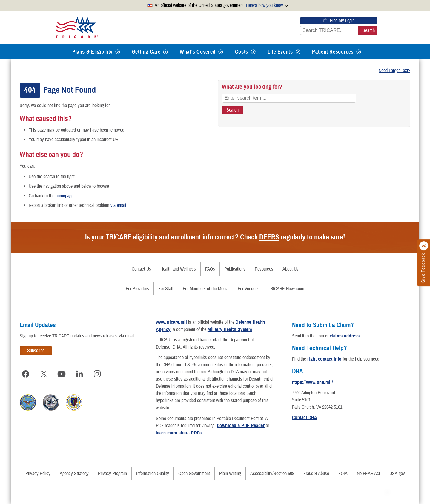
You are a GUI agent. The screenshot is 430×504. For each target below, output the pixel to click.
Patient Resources (333, 52)
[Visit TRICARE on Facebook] (26, 374)
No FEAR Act (368, 474)
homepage (64, 196)
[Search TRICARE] (232, 110)
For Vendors (248, 289)
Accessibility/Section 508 (272, 474)
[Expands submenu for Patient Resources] (359, 52)
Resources (264, 269)
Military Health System (230, 329)
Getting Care (146, 52)
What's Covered (198, 52)
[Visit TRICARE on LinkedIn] (79, 374)
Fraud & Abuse (316, 474)
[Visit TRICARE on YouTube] (62, 374)
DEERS (269, 237)
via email (118, 205)
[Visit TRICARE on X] (44, 374)
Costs (242, 52)
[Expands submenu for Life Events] (298, 52)
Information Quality (153, 474)
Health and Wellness (178, 269)
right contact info (324, 359)
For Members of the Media (206, 289)
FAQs (210, 269)
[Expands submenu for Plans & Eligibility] (118, 52)
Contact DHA (304, 418)
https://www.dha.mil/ (313, 382)
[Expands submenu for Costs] (253, 52)
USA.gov (397, 474)
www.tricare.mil (171, 322)
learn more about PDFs (179, 433)
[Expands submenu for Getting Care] (165, 52)
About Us (291, 269)
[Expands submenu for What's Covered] (221, 52)
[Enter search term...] (289, 98)
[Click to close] (424, 246)
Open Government (194, 474)
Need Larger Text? (394, 71)
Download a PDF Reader (241, 426)
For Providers (137, 289)
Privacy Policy (38, 474)
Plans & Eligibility (92, 52)
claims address (345, 336)
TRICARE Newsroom (286, 289)
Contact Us (141, 269)
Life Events (280, 52)
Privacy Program (112, 474)
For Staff (166, 289)
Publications (235, 269)
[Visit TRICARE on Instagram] (97, 374)
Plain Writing (230, 474)
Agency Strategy (74, 474)
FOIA (343, 474)
